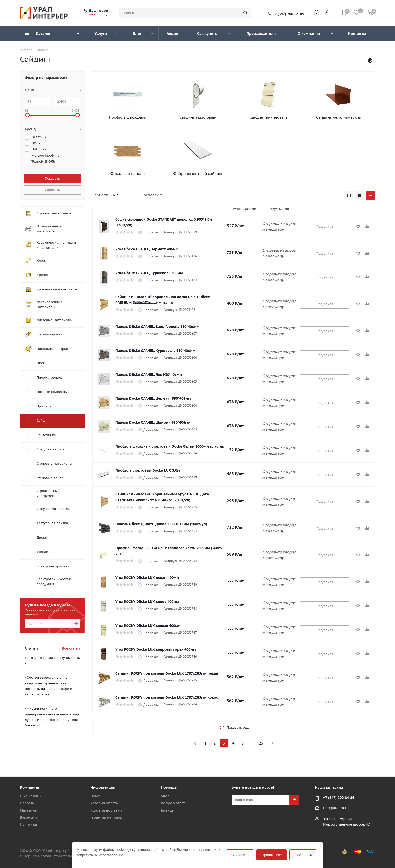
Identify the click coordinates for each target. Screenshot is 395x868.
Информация (103, 787)
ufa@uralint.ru (336, 808)
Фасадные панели (127, 174)
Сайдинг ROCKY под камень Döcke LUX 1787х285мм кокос (167, 697)
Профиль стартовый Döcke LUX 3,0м (148, 470)
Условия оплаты (105, 803)
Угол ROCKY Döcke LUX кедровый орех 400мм (156, 649)
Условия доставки (106, 810)
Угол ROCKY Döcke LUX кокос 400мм (147, 602)
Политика (28, 824)
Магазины (29, 810)
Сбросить (52, 190)
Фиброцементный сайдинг (198, 174)
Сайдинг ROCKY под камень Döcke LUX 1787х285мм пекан (167, 673)
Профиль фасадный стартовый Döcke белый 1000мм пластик (170, 446)
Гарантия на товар (106, 817)
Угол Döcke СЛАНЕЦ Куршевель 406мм (149, 273)
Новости (27, 803)
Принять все (272, 855)
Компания (29, 787)
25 (261, 743)
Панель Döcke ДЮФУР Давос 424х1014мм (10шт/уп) (161, 524)
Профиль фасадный (127, 117)
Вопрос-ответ (173, 803)
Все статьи (71, 648)
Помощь (98, 796)
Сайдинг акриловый (198, 117)
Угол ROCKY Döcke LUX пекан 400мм (147, 578)
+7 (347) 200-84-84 (288, 14)
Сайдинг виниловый (268, 117)
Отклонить (240, 855)
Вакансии (28, 817)
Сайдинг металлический (339, 117)
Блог (165, 796)
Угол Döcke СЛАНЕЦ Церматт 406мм (147, 249)
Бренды (168, 810)
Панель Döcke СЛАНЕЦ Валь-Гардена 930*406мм (157, 327)
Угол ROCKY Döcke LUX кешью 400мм (148, 626)
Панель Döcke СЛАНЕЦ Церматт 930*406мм (153, 398)
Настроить (303, 855)
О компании (31, 796)
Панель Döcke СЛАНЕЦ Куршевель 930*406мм (155, 351)
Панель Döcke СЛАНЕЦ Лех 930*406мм (149, 375)
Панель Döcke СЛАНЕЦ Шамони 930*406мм (153, 422)
